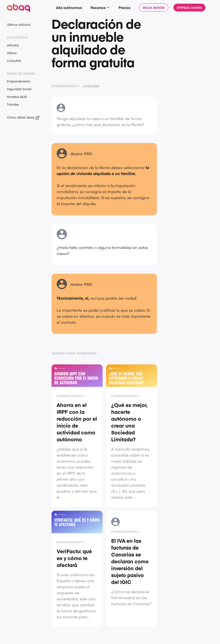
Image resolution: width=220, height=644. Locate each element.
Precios (124, 8)
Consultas (14, 61)
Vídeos (12, 53)
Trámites (13, 104)
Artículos (13, 45)
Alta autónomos (69, 8)
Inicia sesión (154, 8)
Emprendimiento (19, 81)
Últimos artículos (19, 24)
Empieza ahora (189, 8)
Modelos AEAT (17, 97)
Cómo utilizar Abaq (23, 118)
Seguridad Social (19, 89)
